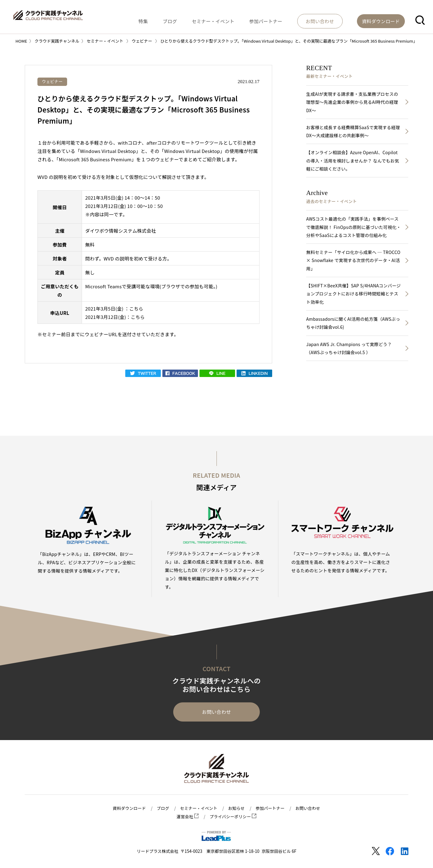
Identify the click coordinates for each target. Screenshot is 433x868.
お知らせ (237, 808)
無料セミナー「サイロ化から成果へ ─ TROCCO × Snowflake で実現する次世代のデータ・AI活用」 (353, 264)
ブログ (199, 20)
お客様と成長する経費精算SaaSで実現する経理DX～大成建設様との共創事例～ (352, 133)
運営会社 (187, 817)
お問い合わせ (216, 712)
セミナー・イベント (236, 20)
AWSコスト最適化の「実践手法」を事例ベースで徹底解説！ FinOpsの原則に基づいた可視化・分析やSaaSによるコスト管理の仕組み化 (354, 230)
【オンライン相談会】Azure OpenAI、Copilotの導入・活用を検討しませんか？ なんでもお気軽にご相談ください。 (354, 162)
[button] (420, 20)
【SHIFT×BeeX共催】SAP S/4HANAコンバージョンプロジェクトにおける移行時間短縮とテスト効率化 (353, 298)
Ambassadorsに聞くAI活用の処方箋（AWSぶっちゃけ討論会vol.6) (352, 328)
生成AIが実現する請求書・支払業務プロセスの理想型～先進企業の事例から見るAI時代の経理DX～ (353, 102)
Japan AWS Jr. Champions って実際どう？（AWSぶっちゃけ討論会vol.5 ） (350, 354)
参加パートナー (282, 20)
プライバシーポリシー (233, 817)
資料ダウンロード (127, 808)
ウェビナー (53, 81)
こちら (136, 309)
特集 (179, 20)
